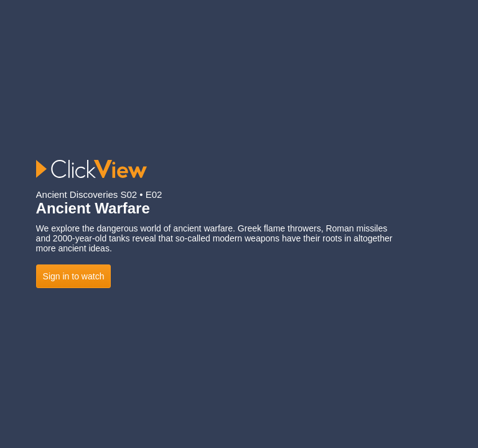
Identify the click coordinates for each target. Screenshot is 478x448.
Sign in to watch (74, 276)
